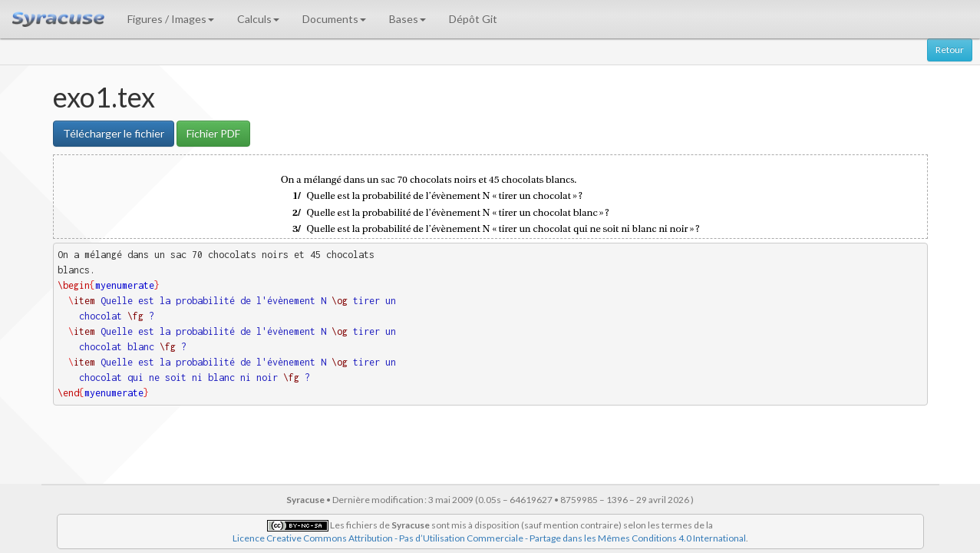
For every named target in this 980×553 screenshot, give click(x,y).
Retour (950, 50)
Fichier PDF (213, 133)
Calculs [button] (258, 19)
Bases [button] (408, 19)
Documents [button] (334, 19)
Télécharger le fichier (114, 133)
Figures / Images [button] (171, 19)
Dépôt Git (473, 19)
